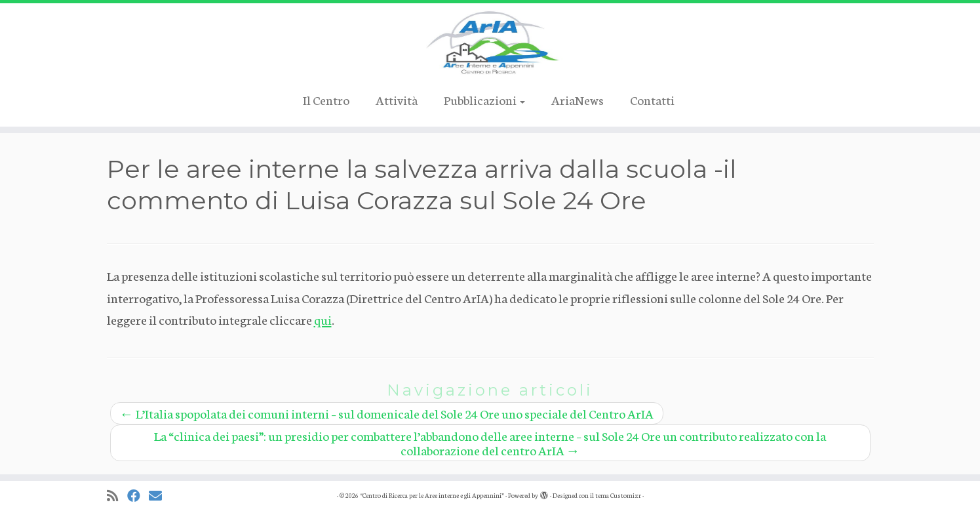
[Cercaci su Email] (160, 496)
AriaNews (578, 99)
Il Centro (326, 99)
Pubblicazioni (484, 99)
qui (323, 319)
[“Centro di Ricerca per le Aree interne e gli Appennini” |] (490, 43)
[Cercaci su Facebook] (138, 496)
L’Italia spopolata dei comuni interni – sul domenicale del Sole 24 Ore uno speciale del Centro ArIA (387, 413)
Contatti (652, 99)
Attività (397, 99)
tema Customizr (618, 495)
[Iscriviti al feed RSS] (117, 496)
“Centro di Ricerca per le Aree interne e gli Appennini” (432, 495)
